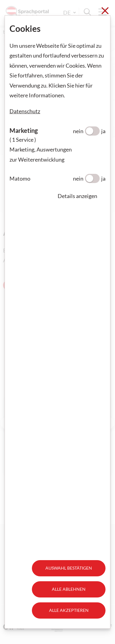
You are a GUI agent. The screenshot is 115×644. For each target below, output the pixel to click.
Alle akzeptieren (69, 610)
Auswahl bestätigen (69, 568)
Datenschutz (25, 111)
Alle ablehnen (69, 589)
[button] (82, 196)
